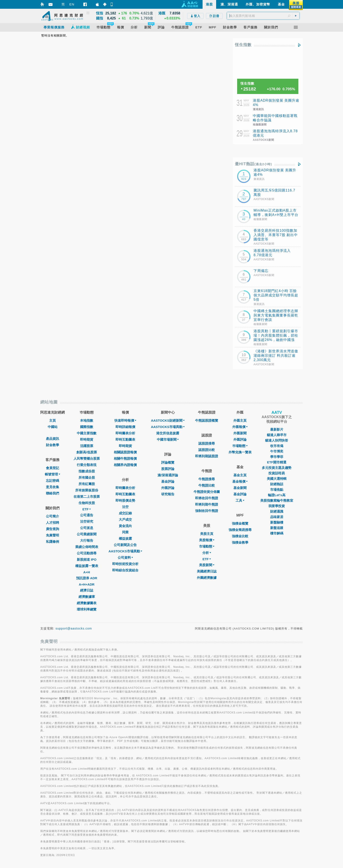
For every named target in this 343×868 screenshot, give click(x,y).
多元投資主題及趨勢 (277, 468)
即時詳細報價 (125, 427)
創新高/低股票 (87, 452)
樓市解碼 (277, 533)
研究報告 (168, 494)
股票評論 (168, 469)
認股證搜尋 (207, 443)
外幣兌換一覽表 (240, 452)
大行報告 (87, 540)
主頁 (52, 420)
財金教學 (52, 445)
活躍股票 (87, 446)
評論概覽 (168, 462)
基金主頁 (240, 475)
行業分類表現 (87, 465)
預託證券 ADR (87, 578)
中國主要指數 (87, 433)
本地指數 (87, 420)
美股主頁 (207, 534)
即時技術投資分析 (125, 564)
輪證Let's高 (277, 495)
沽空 (125, 507)
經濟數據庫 (87, 597)
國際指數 (87, 427)
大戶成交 (125, 519)
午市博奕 (277, 451)
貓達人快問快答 (277, 440)
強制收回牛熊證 (207, 511)
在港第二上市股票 (87, 497)
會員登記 (52, 468)
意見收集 (52, 487)
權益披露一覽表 (87, 566)
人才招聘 (52, 523)
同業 (125, 532)
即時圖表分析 (125, 433)
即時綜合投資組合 (125, 570)
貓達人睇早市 (277, 435)
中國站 (53, 427)
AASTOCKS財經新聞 (168, 420)
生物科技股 (87, 503)
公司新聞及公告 (125, 545)
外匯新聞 (240, 433)
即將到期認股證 (207, 456)
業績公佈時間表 (87, 547)
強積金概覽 (240, 523)
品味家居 (277, 517)
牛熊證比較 (207, 485)
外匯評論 (168, 488)
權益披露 (125, 538)
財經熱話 (277, 484)
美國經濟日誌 (207, 571)
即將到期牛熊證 (207, 504)
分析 (207, 553)
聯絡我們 (52, 493)
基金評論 (168, 481)
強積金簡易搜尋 (240, 530)
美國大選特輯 (277, 479)
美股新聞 (207, 565)
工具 (240, 500)
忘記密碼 (52, 481)
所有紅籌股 (87, 484)
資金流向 (125, 526)
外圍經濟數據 (207, 578)
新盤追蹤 (277, 528)
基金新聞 (240, 488)
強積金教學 (240, 542)
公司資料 (125, 558)
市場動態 (207, 546)
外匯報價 (240, 427)
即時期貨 (87, 439)
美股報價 (207, 540)
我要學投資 (277, 506)
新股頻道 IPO (87, 559)
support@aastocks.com (74, 628)
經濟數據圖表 (87, 603)
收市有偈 (277, 446)
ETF (87, 509)
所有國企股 (87, 477)
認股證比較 (207, 450)
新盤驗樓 (277, 522)
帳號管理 (52, 474)
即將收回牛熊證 (207, 498)
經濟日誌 (87, 590)
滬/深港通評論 (168, 475)
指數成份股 (87, 471)
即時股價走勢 (125, 500)
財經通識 (277, 511)
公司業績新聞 (87, 534)
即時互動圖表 (125, 439)
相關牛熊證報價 (125, 458)
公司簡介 (52, 516)
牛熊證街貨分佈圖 (207, 492)
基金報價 (240, 481)
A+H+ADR (87, 584)
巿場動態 (240, 446)
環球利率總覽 (87, 609)
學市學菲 (277, 457)
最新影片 (277, 429)
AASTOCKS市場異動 (125, 551)
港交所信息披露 (168, 433)
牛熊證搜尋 (207, 479)
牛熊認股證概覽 (207, 420)
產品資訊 (52, 439)
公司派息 (87, 528)
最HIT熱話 (253, 164)
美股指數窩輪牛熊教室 (277, 500)
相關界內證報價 (125, 465)
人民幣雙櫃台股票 (87, 458)
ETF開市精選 (277, 462)
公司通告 (87, 515)
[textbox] (263, 16)
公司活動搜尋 (87, 553)
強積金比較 (240, 536)
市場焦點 (277, 490)
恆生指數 (243, 45)
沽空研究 (87, 521)
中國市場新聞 (168, 439)
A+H (87, 572)
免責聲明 (52, 535)
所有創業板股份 (87, 490)
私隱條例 (52, 542)
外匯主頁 (240, 420)
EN (72, 4)
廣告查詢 (52, 529)
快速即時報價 (125, 420)
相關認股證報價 (125, 452)
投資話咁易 (277, 473)
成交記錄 (125, 513)
